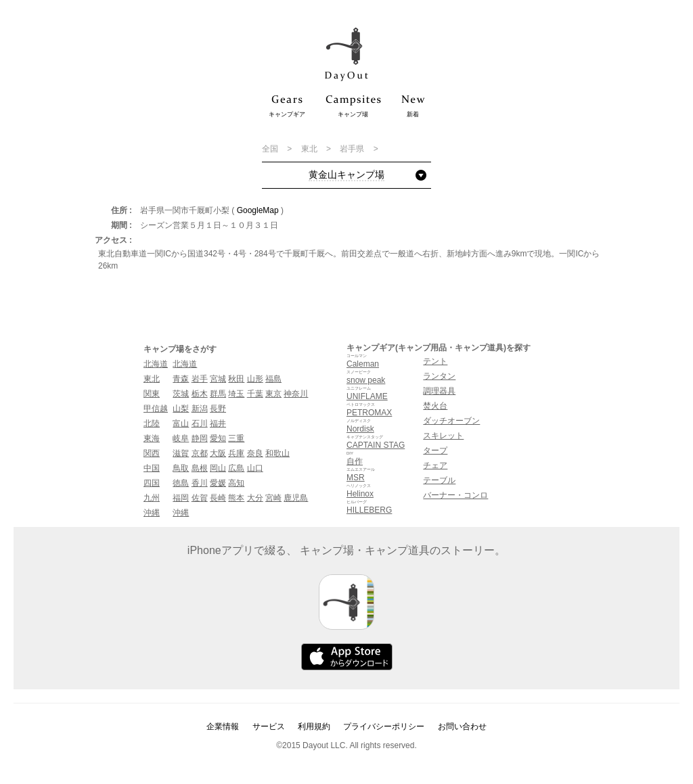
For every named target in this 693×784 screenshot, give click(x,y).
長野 (218, 409)
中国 (152, 468)
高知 (236, 483)
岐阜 (181, 438)
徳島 (181, 483)
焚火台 (435, 406)
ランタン (439, 376)
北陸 (152, 423)
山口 (255, 468)
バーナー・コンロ (455, 495)
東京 (273, 394)
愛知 (218, 438)
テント (435, 361)
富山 (181, 423)
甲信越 (156, 409)
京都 (200, 453)
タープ (435, 451)
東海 (152, 438)
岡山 (218, 468)
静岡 (200, 438)
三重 (236, 438)
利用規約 (314, 727)
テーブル (439, 480)
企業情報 (223, 727)
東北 (310, 149)
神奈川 (296, 394)
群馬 (218, 394)
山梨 (181, 409)
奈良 (255, 453)
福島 (273, 379)
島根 (200, 468)
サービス (269, 727)
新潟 (200, 409)
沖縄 (152, 513)
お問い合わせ (462, 727)
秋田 (236, 379)
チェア (435, 465)
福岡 (181, 498)
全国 (271, 149)
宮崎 (273, 498)
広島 (236, 468)
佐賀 (200, 498)
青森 (181, 379)
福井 (218, 423)
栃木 (200, 394)
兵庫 (236, 453)
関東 (152, 394)
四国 (152, 483)
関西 (152, 453)
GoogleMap (258, 210)
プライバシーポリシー (384, 727)
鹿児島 (296, 498)
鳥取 (181, 468)
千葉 (255, 394)
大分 (255, 498)
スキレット (443, 436)
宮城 (218, 379)
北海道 (156, 364)
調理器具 (439, 391)
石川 (200, 423)
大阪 (218, 453)
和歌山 (277, 453)
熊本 (236, 498)
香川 (200, 483)
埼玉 (236, 394)
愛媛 (218, 483)
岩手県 (353, 149)
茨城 (181, 394)
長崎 (218, 498)
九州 (152, 498)
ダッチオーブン (451, 421)
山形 (255, 379)
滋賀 (181, 453)
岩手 (200, 379)
